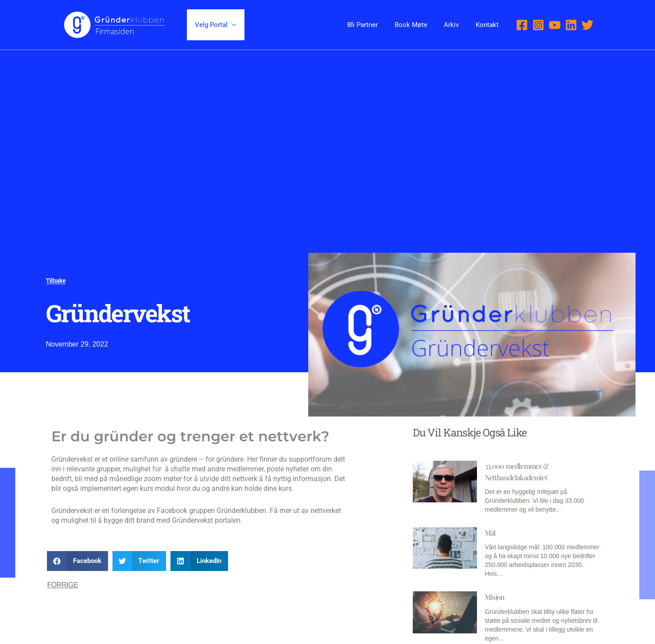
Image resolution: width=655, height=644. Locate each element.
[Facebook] (522, 25)
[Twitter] (587, 25)
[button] (78, 561)
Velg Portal (210, 25)
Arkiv (457, 25)
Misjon (495, 596)
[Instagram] (538, 25)
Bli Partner (374, 25)
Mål (490, 532)
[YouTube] (555, 25)
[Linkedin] (571, 25)
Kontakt (489, 25)
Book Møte (419, 25)
